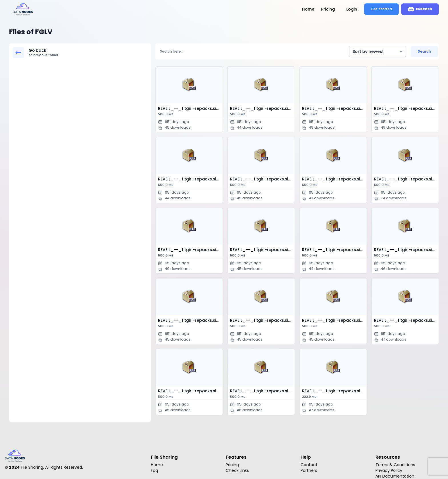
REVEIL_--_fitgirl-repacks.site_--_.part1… (262, 253)
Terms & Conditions (395, 465)
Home (308, 9)
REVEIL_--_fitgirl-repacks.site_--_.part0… (190, 111)
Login (352, 9)
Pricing (328, 9)
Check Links (237, 470)
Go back (88, 52)
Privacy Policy (389, 470)
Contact (309, 465)
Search (424, 51)
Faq (154, 470)
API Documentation (395, 476)
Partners (309, 470)
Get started (381, 9)
